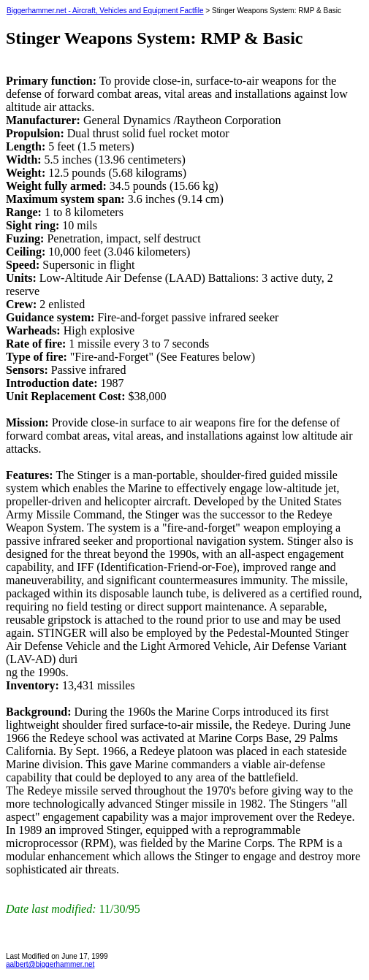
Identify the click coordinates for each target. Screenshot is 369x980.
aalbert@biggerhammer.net (50, 964)
